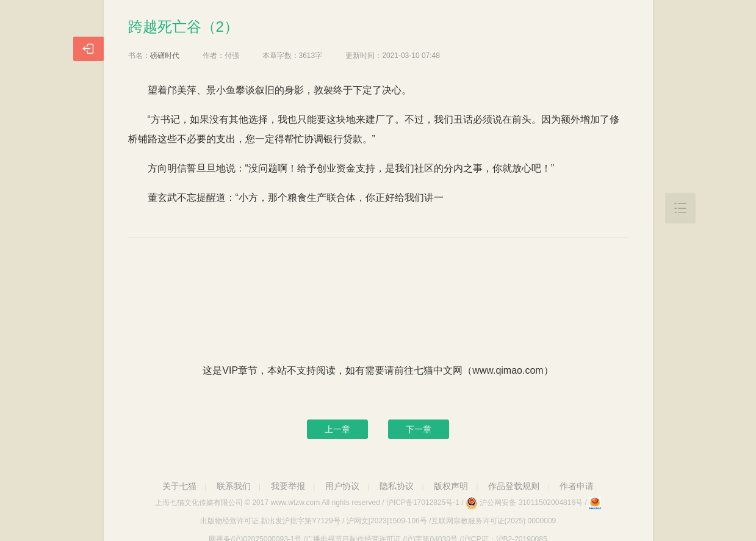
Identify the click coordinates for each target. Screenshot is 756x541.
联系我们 (234, 486)
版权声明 (451, 486)
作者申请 (577, 486)
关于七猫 (179, 486)
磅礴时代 (165, 56)
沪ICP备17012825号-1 (423, 503)
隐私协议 (397, 486)
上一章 (337, 429)
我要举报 (288, 486)
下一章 (419, 429)
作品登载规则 (514, 486)
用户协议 (342, 486)
